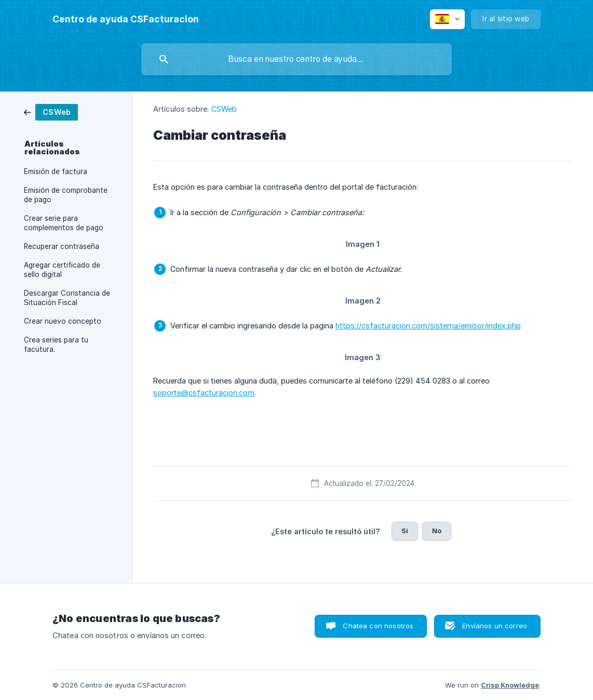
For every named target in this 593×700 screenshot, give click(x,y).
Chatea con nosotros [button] (378, 626)
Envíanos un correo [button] (495, 626)
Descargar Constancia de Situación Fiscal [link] (67, 298)
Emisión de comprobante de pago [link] (66, 195)
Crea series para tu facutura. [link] (56, 345)
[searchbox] (296, 59)
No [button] (437, 531)
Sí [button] (405, 531)
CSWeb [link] (224, 109)
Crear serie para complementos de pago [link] (64, 223)
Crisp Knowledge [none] (510, 685)
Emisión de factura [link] (56, 171)
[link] (51, 111)
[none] (126, 19)
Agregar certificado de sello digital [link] (62, 270)
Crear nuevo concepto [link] (63, 321)
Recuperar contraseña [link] (62, 246)
